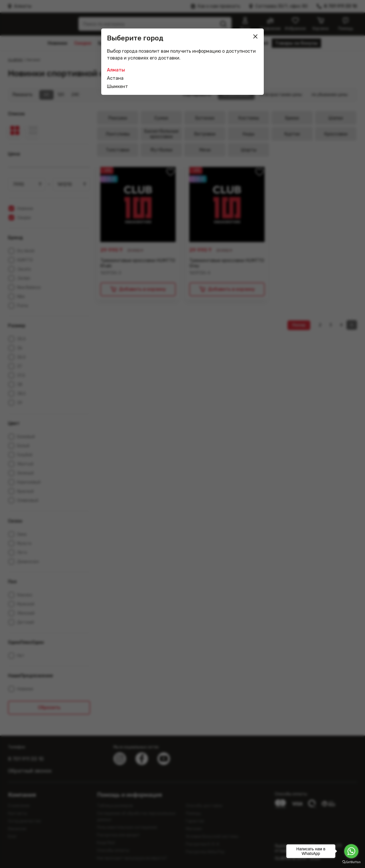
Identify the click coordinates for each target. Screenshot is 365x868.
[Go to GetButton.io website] (351, 862)
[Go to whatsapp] (351, 851)
